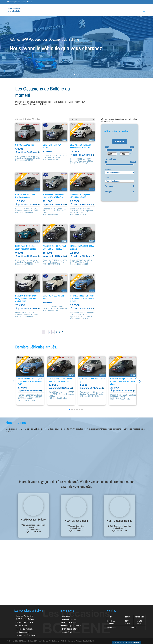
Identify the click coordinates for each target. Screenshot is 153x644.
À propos (66, 616)
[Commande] (82, 120)
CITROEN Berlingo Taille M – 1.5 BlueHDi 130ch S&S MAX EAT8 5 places (123, 381)
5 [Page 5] (56, 332)
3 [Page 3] (50, 332)
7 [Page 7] (62, 332)
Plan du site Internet (71, 629)
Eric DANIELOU (89, 641)
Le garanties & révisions (26, 635)
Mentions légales (69, 622)
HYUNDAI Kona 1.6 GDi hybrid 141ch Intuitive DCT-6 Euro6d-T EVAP (30, 381)
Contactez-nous (69, 619)
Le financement (23, 632)
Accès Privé (67, 632)
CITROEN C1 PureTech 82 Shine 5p (92, 380)
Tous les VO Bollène (25, 616)
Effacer (120, 141)
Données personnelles (72, 626)
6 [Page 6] (59, 332)
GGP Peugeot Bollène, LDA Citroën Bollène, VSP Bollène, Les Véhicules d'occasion (47, 641)
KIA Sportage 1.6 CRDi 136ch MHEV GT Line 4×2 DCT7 (60, 380)
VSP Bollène (21, 626)
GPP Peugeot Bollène (33, 519)
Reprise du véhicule (24, 629)
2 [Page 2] (47, 332)
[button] (142, 381)
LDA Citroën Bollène (76, 521)
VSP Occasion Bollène (119, 521)
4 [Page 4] (53, 332)
